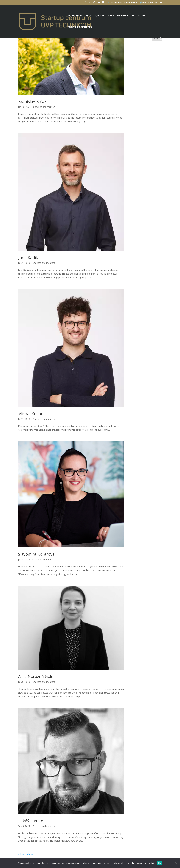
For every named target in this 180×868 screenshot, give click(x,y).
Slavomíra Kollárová (36, 554)
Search (157, 38)
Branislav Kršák (32, 101)
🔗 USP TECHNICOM (148, 3)
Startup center (118, 16)
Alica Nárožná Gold (36, 676)
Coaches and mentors (44, 107)
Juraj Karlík (28, 257)
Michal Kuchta (31, 414)
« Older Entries (25, 854)
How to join (94, 16)
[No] (176, 863)
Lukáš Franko (31, 821)
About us (73, 16)
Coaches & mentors (80, 27)
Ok (159, 863)
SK (161, 3)
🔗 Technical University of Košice (122, 3)
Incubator (139, 16)
